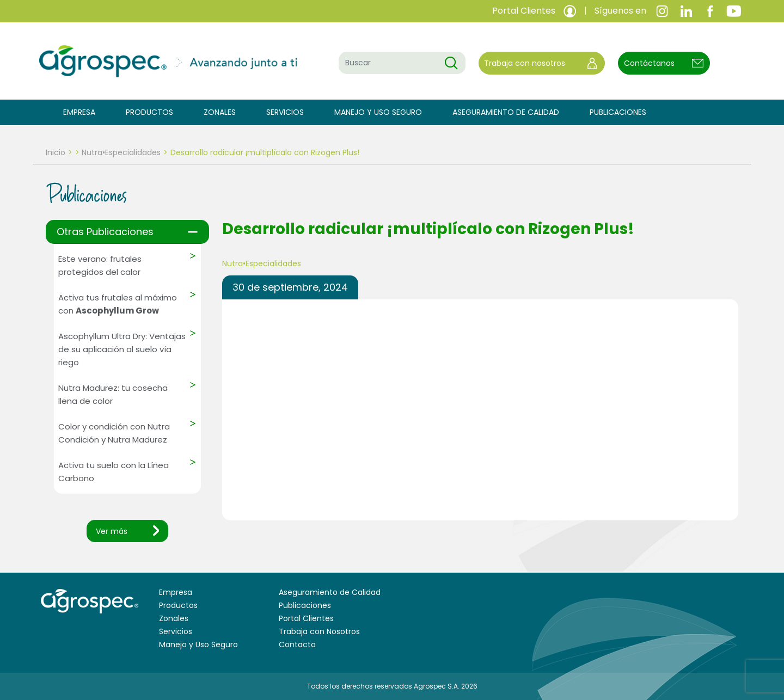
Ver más (112, 531)
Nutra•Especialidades (121, 152)
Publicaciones (618, 112)
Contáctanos (649, 63)
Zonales (220, 112)
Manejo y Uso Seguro (378, 112)
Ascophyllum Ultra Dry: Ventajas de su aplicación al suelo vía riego (122, 349)
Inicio (56, 152)
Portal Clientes (306, 618)
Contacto (297, 644)
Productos (149, 112)
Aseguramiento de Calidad (506, 112)
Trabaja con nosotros (525, 63)
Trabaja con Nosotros (319, 631)
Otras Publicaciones (105, 232)
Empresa (79, 112)
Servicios (285, 112)
